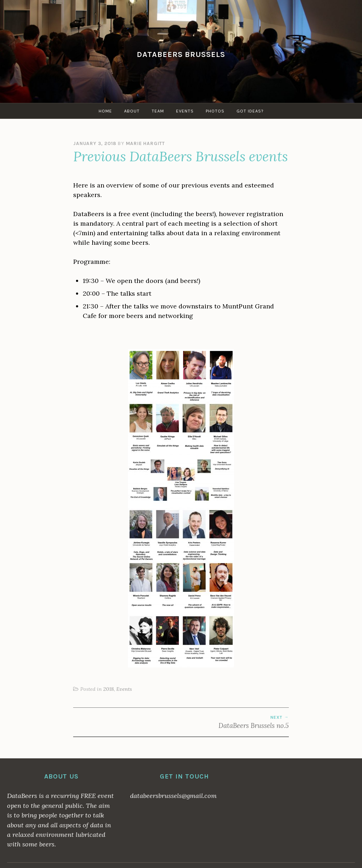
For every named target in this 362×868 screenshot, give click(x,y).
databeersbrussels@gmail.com (173, 796)
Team (158, 111)
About (132, 111)
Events (185, 111)
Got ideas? (250, 111)
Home (105, 111)
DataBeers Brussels (181, 54)
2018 (109, 689)
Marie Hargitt (145, 143)
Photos (215, 111)
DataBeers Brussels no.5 (235, 722)
